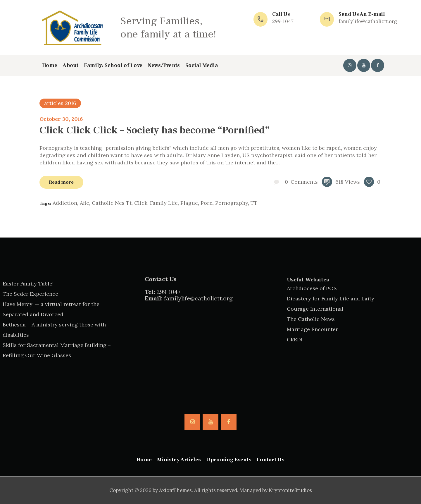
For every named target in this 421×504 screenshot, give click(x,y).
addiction (65, 203)
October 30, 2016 (61, 119)
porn (207, 203)
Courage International (315, 309)
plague (189, 203)
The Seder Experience (30, 294)
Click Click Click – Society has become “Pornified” (155, 130)
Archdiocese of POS (312, 288)
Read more (61, 182)
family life (164, 203)
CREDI (295, 339)
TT (254, 203)
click (141, 203)
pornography (232, 203)
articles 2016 (60, 103)
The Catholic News (311, 319)
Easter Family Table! (28, 284)
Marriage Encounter (312, 329)
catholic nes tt (112, 203)
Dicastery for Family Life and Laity (331, 299)
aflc (84, 203)
